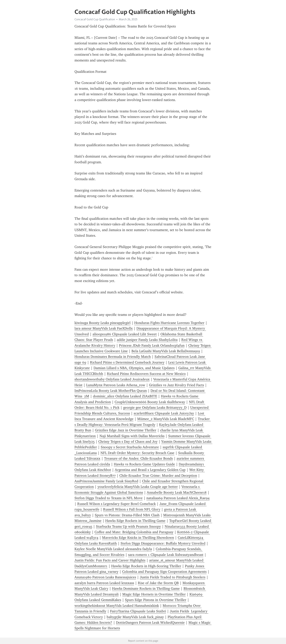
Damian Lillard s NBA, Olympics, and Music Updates (134, 368)
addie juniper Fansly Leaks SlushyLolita (147, 340)
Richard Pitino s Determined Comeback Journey (127, 362)
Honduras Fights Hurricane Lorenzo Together (169, 323)
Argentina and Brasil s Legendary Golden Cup (150, 470)
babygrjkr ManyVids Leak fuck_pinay (135, 617)
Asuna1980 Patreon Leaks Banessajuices (105, 577)
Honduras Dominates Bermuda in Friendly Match (113, 357)
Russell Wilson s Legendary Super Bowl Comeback (116, 504)
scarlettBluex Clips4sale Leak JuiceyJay (164, 413)
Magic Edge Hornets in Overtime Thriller (154, 594)
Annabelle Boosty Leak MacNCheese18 (177, 492)
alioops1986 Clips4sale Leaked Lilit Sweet (125, 334)
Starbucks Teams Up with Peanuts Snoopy (128, 526)
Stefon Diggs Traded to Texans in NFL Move (109, 498)
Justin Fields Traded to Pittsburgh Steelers (173, 577)
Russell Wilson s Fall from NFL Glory (132, 509)
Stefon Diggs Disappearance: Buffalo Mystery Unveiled (163, 543)
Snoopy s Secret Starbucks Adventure (130, 447)
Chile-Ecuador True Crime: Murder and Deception (158, 476)
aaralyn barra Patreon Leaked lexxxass (104, 583)
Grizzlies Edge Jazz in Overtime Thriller (126, 430)
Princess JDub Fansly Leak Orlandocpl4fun (152, 345)
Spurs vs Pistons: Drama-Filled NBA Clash (127, 515)
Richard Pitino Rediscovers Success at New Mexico (146, 374)
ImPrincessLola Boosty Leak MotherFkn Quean (111, 391)
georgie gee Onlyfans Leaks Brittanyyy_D (155, 408)
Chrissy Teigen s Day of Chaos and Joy (128, 442)
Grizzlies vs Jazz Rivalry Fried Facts (176, 385)
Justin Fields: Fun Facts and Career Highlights (110, 560)
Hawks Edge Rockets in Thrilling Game (135, 521)
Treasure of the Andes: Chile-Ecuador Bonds (138, 458)
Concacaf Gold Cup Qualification (95, 19)
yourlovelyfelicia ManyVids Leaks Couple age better (138, 487)
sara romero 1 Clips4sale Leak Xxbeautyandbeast (166, 555)
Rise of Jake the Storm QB (158, 583)
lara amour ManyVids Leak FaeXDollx (104, 328)
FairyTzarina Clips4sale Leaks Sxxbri (138, 611)
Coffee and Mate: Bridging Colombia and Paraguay (134, 532)
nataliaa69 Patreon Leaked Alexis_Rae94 (178, 498)
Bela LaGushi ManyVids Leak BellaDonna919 (166, 351)
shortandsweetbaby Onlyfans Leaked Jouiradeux (112, 379)
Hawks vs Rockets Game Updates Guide (144, 464)
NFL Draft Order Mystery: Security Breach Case (137, 453)
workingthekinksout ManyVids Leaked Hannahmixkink (117, 606)
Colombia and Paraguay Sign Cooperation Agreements (164, 572)
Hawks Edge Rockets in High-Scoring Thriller (146, 566)
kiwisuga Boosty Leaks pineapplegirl (102, 323)
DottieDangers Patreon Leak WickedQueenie (150, 623)
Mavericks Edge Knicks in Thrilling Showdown (138, 538)
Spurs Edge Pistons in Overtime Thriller (156, 600)
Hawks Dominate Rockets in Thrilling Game (146, 589)
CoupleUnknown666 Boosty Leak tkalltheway (150, 402)
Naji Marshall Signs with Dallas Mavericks (132, 436)
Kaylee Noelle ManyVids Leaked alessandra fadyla (113, 549)
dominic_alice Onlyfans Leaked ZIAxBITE (125, 396)
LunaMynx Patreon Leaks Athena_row (116, 385)
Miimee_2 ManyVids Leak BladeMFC (166, 419)
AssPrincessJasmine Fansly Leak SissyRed (106, 481)
